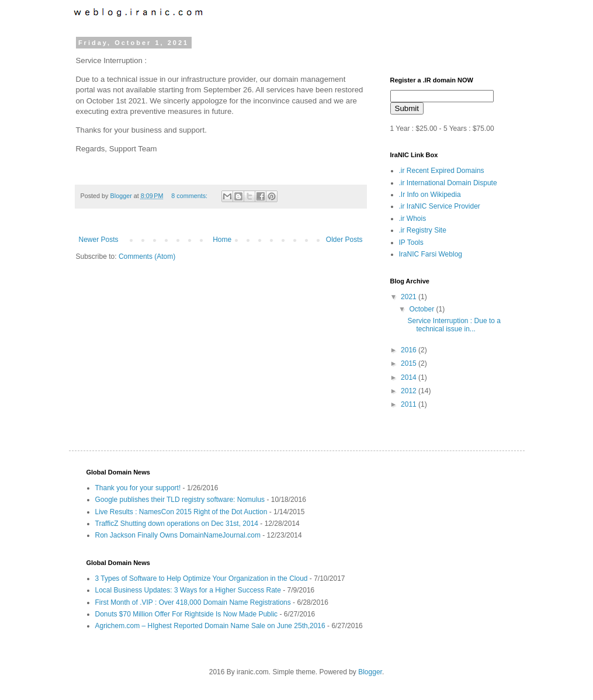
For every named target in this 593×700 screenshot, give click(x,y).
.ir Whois (413, 219)
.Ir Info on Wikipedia (430, 195)
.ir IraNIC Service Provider (440, 206)
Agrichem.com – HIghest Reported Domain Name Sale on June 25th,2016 (210, 626)
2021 (410, 297)
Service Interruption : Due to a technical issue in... (454, 325)
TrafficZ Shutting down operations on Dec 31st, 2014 (177, 524)
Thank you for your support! (138, 488)
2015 (410, 363)
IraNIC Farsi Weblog (431, 254)
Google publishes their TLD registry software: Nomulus (180, 500)
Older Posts (344, 240)
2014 (410, 377)
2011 (410, 404)
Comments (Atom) (147, 257)
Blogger (122, 196)
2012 (410, 391)
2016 (410, 350)
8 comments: (190, 196)
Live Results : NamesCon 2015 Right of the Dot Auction (181, 512)
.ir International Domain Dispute (448, 183)
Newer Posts (99, 240)
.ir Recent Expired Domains (442, 171)
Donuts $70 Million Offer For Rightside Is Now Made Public (187, 614)
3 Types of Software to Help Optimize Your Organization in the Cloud (202, 578)
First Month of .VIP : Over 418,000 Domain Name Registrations (193, 602)
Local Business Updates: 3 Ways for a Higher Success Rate (188, 590)
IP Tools (411, 242)
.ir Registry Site (423, 230)
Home (222, 240)
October (422, 309)
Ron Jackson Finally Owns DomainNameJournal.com (178, 535)
